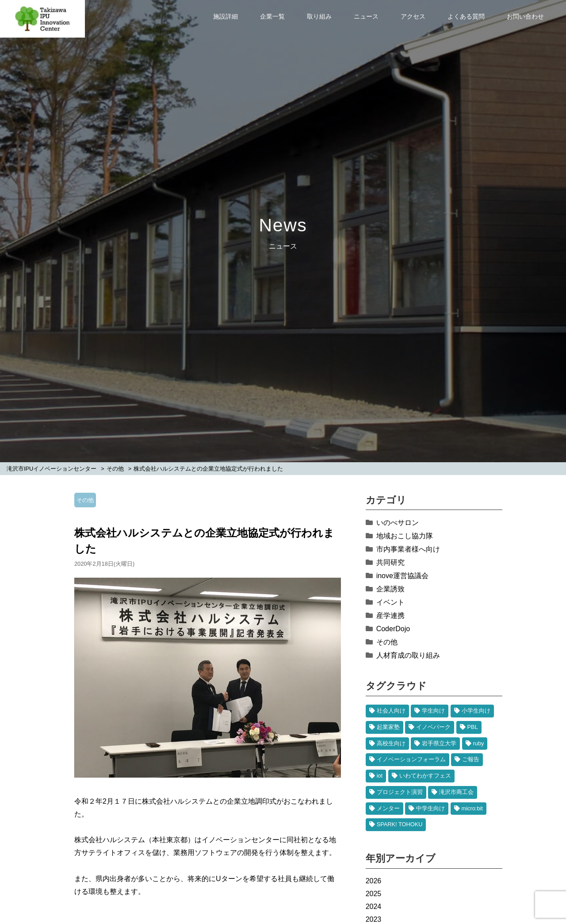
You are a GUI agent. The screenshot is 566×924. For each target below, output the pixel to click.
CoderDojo (393, 629)
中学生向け (430, 808)
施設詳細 (226, 16)
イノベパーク (433, 727)
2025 (374, 894)
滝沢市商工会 (456, 792)
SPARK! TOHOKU (400, 824)
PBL (473, 727)
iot (380, 776)
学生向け (433, 711)
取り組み (319, 16)
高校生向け (391, 743)
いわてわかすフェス (425, 776)
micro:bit (472, 808)
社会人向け (391, 711)
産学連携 (390, 615)
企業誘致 (390, 589)
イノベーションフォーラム (411, 759)
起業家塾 (388, 727)
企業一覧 (272, 16)
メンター (388, 808)
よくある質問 (466, 16)
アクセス (413, 16)
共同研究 (390, 562)
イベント (390, 602)
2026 (374, 881)
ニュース (366, 16)
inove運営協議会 (402, 576)
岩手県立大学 (439, 743)
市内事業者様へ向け (408, 549)
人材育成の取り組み (408, 655)
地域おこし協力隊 (405, 536)
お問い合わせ (525, 16)
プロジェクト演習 (400, 792)
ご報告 (471, 759)
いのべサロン (398, 523)
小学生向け (476, 711)
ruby (479, 743)
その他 (85, 500)
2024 (374, 907)
